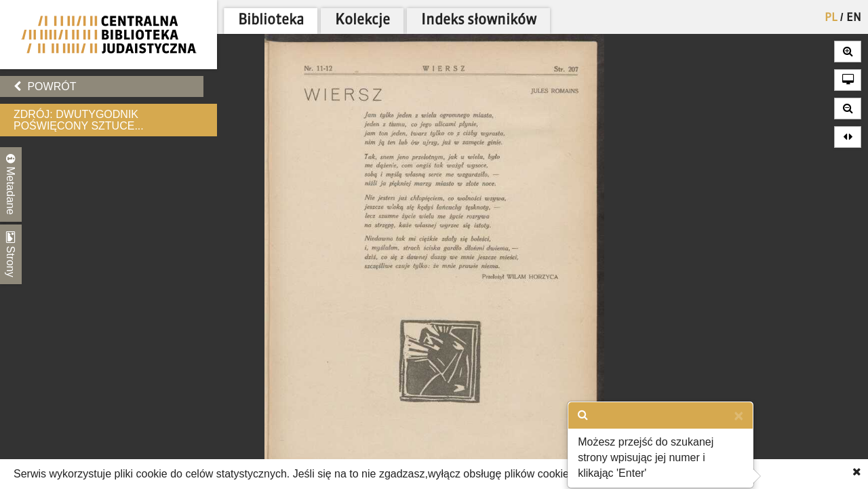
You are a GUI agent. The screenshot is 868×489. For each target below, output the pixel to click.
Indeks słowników (479, 21)
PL (831, 18)
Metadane (11, 184)
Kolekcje (362, 21)
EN (854, 18)
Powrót (45, 86)
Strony (11, 254)
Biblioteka (271, 21)
